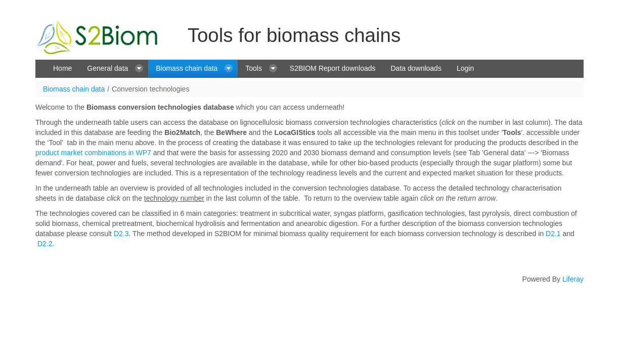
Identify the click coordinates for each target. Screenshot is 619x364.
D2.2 (45, 244)
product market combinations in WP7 (93, 153)
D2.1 (553, 234)
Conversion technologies (150, 89)
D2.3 (121, 234)
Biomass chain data (74, 89)
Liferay (573, 279)
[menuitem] (62, 69)
